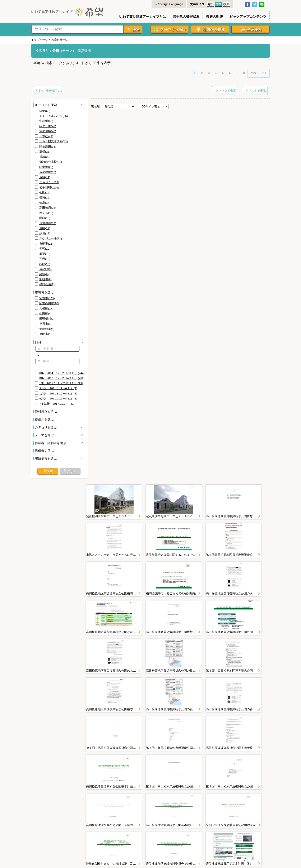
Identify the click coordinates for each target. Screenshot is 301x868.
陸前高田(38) (48, 147)
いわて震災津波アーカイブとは (143, 17)
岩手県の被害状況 (186, 17)
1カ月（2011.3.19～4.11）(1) (58, 394)
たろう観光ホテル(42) (54, 141)
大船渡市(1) (47, 329)
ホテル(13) (46, 213)
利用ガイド (146, 830)
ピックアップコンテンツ (248, 17)
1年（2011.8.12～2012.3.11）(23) (61, 383)
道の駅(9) (45, 269)
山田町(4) (45, 314)
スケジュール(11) (51, 238)
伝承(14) (45, 203)
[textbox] (57, 349)
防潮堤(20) (46, 167)
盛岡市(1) (45, 334)
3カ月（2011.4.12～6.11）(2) (58, 388)
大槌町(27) (46, 309)
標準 (218, 4)
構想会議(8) (47, 284)
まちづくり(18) (49, 182)
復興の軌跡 (214, 17)
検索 (136, 30)
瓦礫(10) (45, 259)
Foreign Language (170, 4)
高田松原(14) (48, 208)
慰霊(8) (44, 274)
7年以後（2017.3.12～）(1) (57, 404)
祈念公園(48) (48, 126)
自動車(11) (46, 244)
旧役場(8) (45, 279)
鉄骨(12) (45, 233)
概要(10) (45, 254)
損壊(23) (45, 157)
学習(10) (45, 249)
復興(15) (45, 198)
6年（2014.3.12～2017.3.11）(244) (62, 373)
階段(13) (45, 218)
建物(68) (45, 111)
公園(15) (45, 193)
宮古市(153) (47, 298)
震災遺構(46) (48, 131)
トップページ (40, 40)
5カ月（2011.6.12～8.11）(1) (58, 399)
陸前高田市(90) (49, 303)
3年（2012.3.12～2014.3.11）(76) (61, 378)
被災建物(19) (48, 172)
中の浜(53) (46, 121)
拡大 (226, 4)
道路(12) (45, 228)
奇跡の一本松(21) (51, 162)
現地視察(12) (48, 223)
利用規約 (165, 830)
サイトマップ (124, 830)
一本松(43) (46, 136)
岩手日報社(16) (49, 188)
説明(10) (45, 264)
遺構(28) (45, 152)
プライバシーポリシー (191, 830)
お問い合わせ (220, 830)
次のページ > (258, 73)
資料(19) (45, 177)
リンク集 (241, 830)
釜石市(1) (45, 324)
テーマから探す (173, 30)
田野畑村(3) (47, 319)
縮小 (210, 4)
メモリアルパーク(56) (54, 116)
